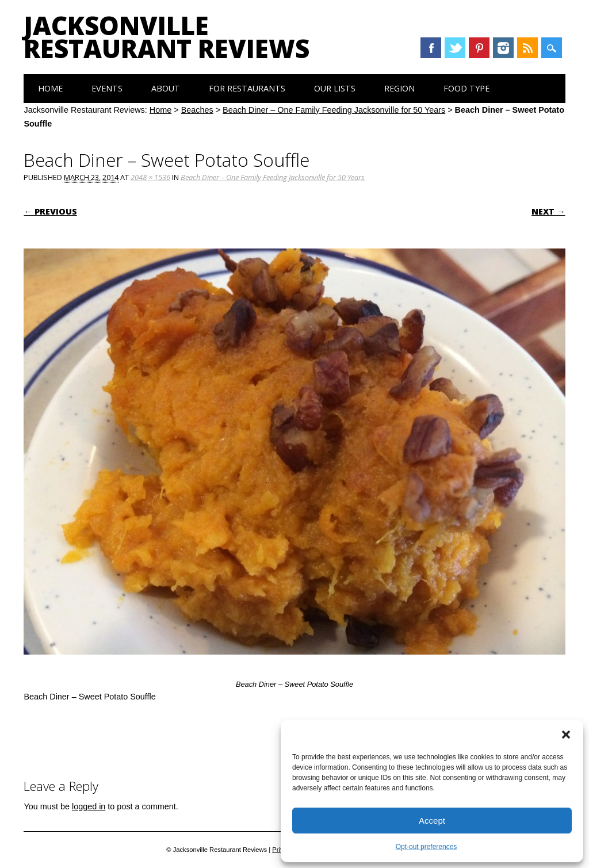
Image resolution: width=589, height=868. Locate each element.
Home (50, 88)
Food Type (466, 88)
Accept (432, 821)
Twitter (455, 48)
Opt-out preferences (427, 847)
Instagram (503, 48)
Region (399, 88)
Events (107, 88)
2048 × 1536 (150, 177)
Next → (548, 211)
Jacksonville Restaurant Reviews (167, 37)
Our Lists (335, 88)
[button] (566, 735)
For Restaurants (247, 88)
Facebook (431, 48)
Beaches (197, 110)
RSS (527, 48)
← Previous (50, 211)
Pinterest (479, 48)
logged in (89, 806)
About (166, 88)
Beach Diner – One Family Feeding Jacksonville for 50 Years (334, 110)
